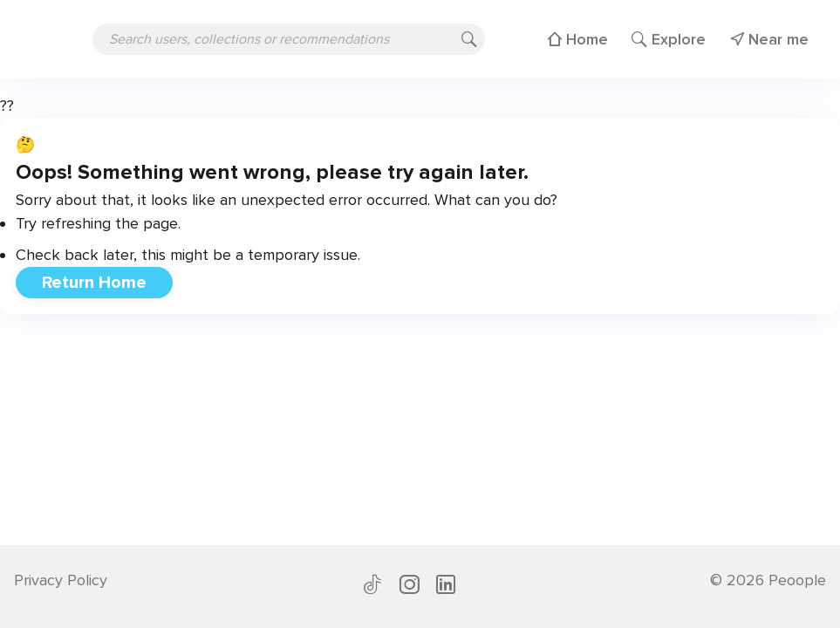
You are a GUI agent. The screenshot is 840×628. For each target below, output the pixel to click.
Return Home (94, 283)
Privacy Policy (61, 580)
